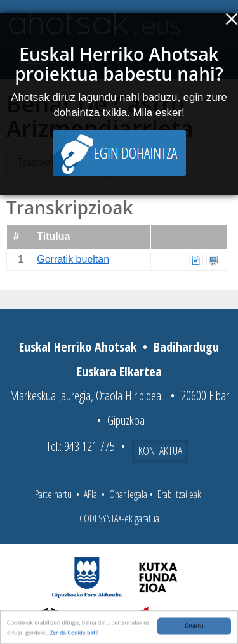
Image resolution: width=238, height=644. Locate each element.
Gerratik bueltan (73, 259)
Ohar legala (128, 494)
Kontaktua (160, 450)
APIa (90, 494)
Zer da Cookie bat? (74, 634)
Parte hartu (53, 494)
